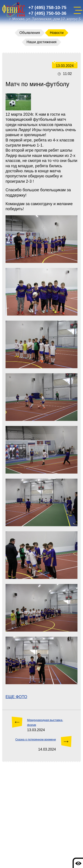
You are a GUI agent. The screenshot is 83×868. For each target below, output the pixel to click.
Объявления (30, 33)
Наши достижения (41, 42)
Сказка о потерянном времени (36, 739)
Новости (57, 33)
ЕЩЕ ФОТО (16, 697)
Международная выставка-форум (45, 722)
